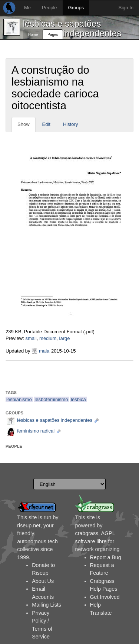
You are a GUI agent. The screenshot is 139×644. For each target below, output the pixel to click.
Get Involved (105, 597)
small (31, 338)
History (70, 124)
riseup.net (29, 525)
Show (24, 124)
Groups (76, 8)
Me (27, 8)
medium (48, 338)
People (49, 8)
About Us (43, 581)
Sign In (126, 8)
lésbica (78, 399)
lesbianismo (19, 399)
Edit (46, 124)
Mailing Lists (47, 605)
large (65, 338)
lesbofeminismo (51, 399)
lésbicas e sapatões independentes (72, 28)
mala (44, 351)
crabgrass (87, 533)
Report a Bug (106, 557)
